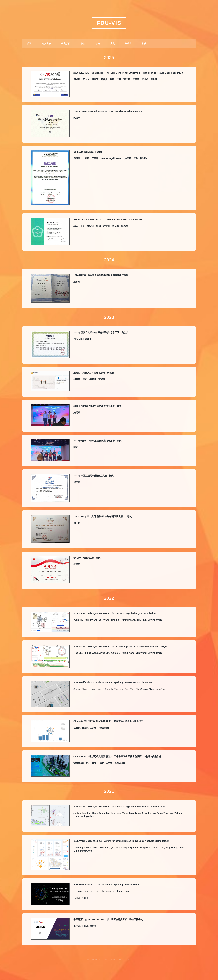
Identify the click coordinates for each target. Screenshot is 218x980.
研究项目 (66, 44)
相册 (144, 44)
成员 (113, 44)
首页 (29, 44)
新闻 (98, 44)
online (85, 898)
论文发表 (47, 44)
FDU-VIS (109, 23)
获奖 (83, 44)
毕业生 (128, 44)
